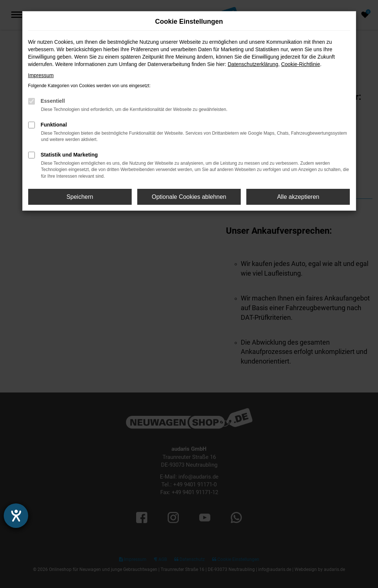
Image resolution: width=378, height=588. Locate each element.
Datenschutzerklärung (253, 64)
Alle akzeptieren (298, 197)
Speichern (80, 197)
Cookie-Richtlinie (301, 64)
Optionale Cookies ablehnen (189, 197)
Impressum (41, 75)
